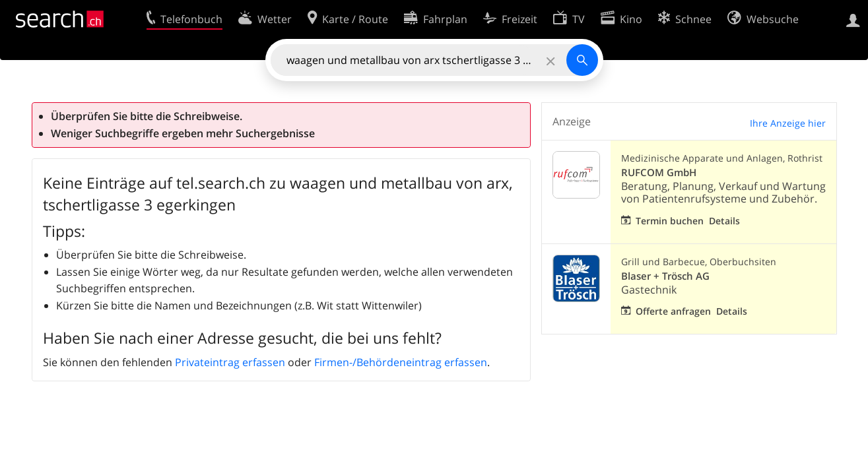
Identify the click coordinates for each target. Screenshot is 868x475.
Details (724, 221)
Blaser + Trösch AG (665, 276)
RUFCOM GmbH (659, 173)
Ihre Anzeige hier (788, 123)
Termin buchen (670, 221)
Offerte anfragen (673, 311)
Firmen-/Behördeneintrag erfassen (401, 362)
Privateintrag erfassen (230, 362)
